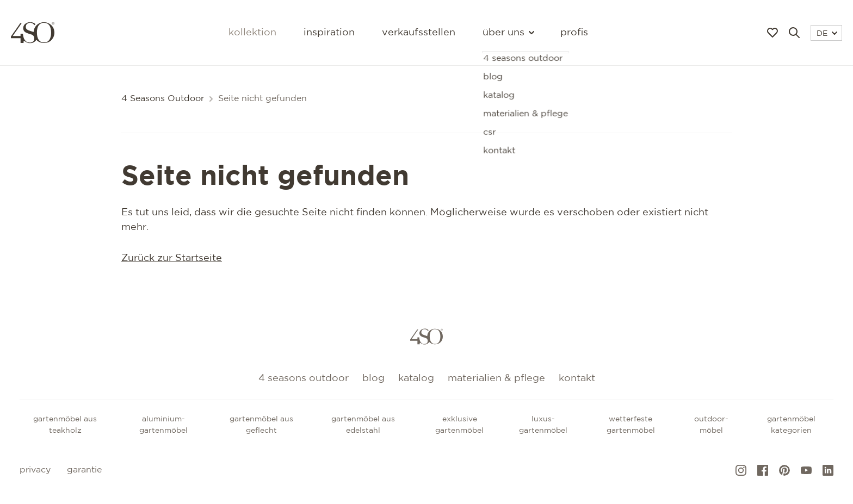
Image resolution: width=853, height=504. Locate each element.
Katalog (416, 378)
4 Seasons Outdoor (163, 99)
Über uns (508, 33)
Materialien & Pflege (496, 378)
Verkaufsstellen (419, 33)
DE (827, 34)
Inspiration (329, 33)
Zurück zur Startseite (172, 258)
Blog (373, 378)
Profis (574, 33)
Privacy (35, 470)
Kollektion (252, 33)
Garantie (84, 470)
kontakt (577, 378)
